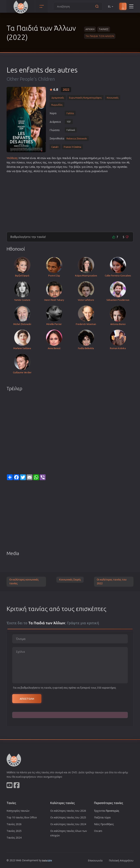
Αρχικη (90, 29)
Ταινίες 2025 (14, 831)
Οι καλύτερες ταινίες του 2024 (68, 824)
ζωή (107, 158)
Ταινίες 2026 (14, 824)
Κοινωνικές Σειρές (70, 580)
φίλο (36, 162)
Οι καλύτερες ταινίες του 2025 (68, 817)
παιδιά (67, 158)
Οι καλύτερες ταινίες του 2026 (68, 811)
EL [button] (111, 6)
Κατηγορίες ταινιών (18, 811)
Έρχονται (107, 811)
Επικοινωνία (95, 860)
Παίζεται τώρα (102, 817)
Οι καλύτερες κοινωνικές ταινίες (24, 582)
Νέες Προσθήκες (104, 824)
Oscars (98, 831)
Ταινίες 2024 (14, 838)
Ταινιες (104, 29)
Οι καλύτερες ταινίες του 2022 (112, 582)
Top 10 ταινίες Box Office (22, 817)
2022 (66, 90)
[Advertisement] (70, 201)
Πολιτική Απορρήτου (121, 860)
